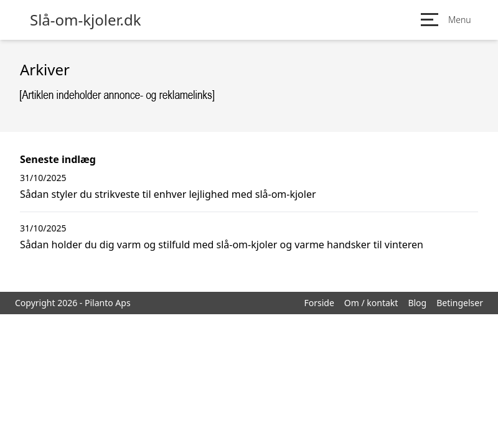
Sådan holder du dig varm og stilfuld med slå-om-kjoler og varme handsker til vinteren (222, 245)
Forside (319, 303)
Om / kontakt (371, 303)
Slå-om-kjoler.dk (86, 20)
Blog (417, 303)
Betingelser (460, 303)
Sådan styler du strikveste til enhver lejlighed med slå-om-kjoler (168, 194)
